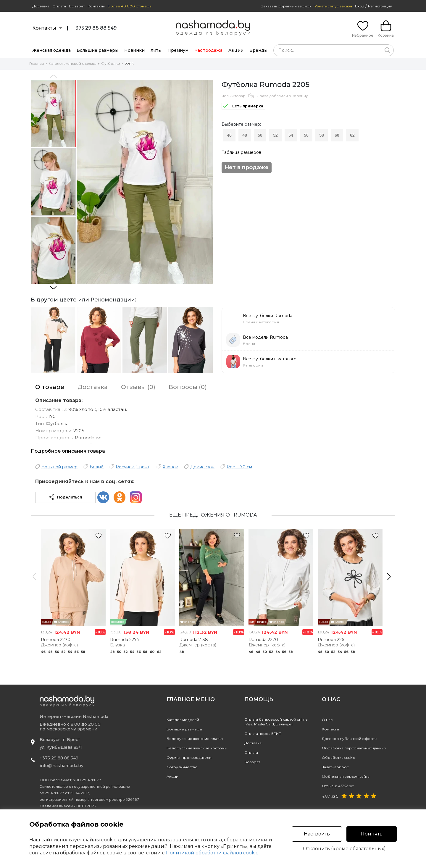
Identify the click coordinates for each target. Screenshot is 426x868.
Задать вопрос (335, 767)
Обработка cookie (338, 758)
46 (229, 135)
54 (291, 135)
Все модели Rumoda (265, 337)
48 (245, 135)
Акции (236, 50)
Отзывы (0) (138, 387)
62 (352, 135)
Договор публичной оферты (350, 739)
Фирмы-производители (189, 758)
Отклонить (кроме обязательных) (344, 849)
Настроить (317, 834)
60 (337, 135)
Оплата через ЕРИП (263, 734)
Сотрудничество (182, 767)
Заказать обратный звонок (286, 6)
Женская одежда (51, 50)
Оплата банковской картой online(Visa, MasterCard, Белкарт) (276, 722)
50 (260, 135)
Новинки (134, 50)
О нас (327, 720)
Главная (37, 63)
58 (322, 135)
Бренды (258, 50)
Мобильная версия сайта (346, 776)
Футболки (111, 63)
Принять (372, 834)
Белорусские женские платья (195, 739)
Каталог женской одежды (73, 63)
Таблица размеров (241, 152)
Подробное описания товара (68, 451)
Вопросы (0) (188, 387)
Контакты (96, 6)
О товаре (50, 387)
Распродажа (208, 50)
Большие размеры (97, 50)
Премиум (178, 50)
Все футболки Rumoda (268, 316)
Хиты (156, 50)
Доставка (41, 6)
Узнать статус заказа (333, 6)
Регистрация (380, 6)
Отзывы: (338, 786)
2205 (129, 64)
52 (275, 135)
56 (306, 135)
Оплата (59, 6)
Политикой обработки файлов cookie (212, 853)
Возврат (77, 6)
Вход (360, 6)
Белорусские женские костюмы (197, 748)
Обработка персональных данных (354, 748)
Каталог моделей (183, 720)
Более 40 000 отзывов (130, 6)
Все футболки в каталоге (270, 359)
